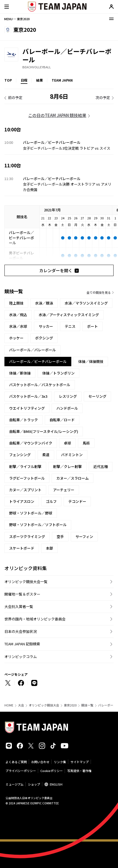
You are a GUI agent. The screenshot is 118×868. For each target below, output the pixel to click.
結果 (40, 80)
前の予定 (15, 98)
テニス (70, 326)
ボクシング (44, 338)
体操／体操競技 (91, 361)
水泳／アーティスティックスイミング (69, 315)
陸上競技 (16, 303)
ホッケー (16, 338)
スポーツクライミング (27, 536)
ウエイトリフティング (27, 408)
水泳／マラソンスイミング (86, 303)
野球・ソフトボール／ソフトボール (38, 525)
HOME (9, 705)
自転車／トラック (23, 420)
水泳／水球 (18, 326)
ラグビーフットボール (27, 478)
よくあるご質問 (16, 762)
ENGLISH (56, 784)
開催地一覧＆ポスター (22, 594)
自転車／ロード (62, 420)
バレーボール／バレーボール (32, 350)
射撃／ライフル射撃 (25, 467)
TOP (8, 80)
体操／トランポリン (58, 373)
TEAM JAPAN (62, 80)
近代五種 (101, 467)
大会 (21, 705)
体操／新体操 (20, 373)
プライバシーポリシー (21, 771)
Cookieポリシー (52, 771)
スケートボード (22, 548)
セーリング (97, 396)
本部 (49, 548)
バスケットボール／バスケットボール (40, 385)
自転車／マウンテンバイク (31, 443)
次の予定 (103, 98)
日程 (24, 80)
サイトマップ (80, 762)
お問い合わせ (40, 762)
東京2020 (70, 705)
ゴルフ (51, 501)
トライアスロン (22, 501)
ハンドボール (67, 408)
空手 (60, 536)
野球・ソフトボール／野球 (31, 513)
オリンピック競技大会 (44, 705)
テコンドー (77, 501)
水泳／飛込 (18, 315)
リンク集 (60, 762)
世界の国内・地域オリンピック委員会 (35, 619)
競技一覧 (87, 705)
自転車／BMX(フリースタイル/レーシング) (44, 431)
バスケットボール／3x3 (28, 396)
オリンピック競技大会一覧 (26, 582)
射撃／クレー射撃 (67, 467)
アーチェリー (64, 490)
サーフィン (84, 536)
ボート (92, 326)
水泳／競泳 (44, 303)
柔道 (46, 455)
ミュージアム (15, 784)
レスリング (68, 396)
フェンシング (20, 455)
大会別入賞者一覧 (19, 606)
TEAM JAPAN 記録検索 (22, 644)
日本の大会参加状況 (21, 631)
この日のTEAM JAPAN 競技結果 (57, 115)
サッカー (46, 326)
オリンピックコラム (21, 657)
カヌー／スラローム (73, 478)
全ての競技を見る (99, 292)
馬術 (86, 443)
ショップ (34, 784)
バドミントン (72, 455)
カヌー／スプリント (25, 490)
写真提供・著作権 (79, 771)
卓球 (67, 443)
